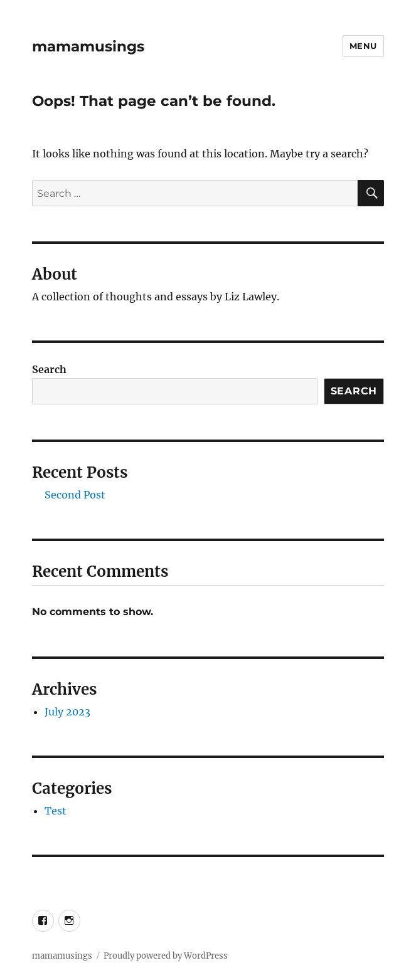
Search (49, 369)
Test (56, 811)
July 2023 (67, 712)
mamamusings (88, 46)
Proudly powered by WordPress (166, 956)
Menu (363, 46)
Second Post (75, 495)
